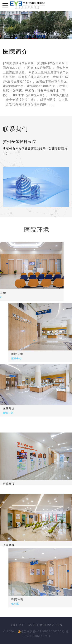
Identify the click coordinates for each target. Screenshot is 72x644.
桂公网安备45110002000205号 (41, 631)
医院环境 (29, 354)
